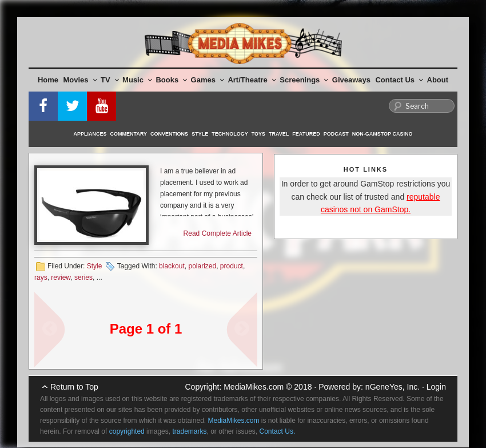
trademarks (189, 431)
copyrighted (127, 431)
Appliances (90, 134)
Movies (80, 80)
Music (137, 80)
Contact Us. (278, 431)
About (438, 80)
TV (110, 80)
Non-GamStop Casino (383, 134)
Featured (306, 134)
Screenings (304, 80)
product (232, 266)
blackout (172, 266)
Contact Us (399, 80)
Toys (258, 134)
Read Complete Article (218, 233)
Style (200, 134)
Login (436, 387)
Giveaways (351, 80)
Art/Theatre (252, 80)
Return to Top (74, 387)
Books (171, 80)
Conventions (169, 134)
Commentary (129, 134)
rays (41, 277)
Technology (230, 134)
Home (48, 80)
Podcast (336, 134)
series (83, 277)
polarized (202, 266)
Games (208, 80)
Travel (279, 134)
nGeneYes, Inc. (393, 387)
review (61, 277)
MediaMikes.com (254, 387)
